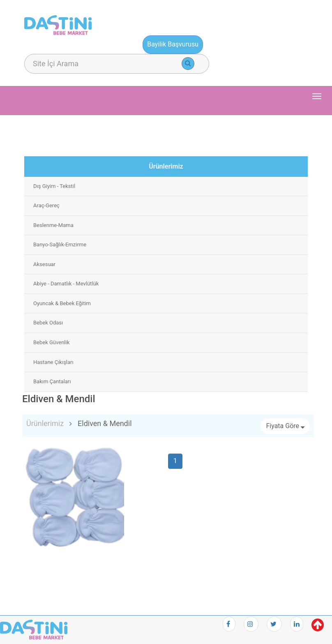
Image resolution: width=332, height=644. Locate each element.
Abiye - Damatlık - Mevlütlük (66, 284)
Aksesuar (44, 264)
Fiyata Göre (285, 426)
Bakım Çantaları (52, 381)
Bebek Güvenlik (51, 342)
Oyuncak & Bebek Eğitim (62, 303)
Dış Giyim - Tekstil (54, 186)
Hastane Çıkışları (53, 362)
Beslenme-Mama (53, 225)
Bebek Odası (48, 323)
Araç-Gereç (46, 205)
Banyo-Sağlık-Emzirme (60, 244)
